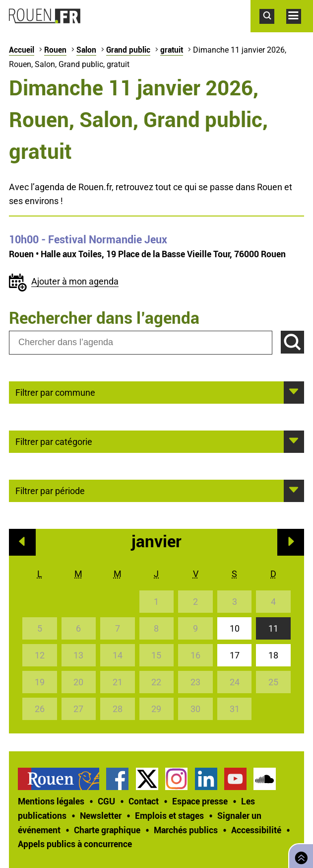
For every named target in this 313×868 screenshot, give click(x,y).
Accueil (22, 50)
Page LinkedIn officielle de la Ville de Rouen (206, 779)
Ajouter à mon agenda (75, 281)
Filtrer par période (50, 490)
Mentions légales (51, 801)
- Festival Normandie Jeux (88, 239)
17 (235, 655)
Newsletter (101, 815)
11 (273, 628)
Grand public (128, 50)
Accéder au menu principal (300, 29)
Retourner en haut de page (299, 855)
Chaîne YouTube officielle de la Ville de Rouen (235, 779)
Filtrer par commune (55, 392)
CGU (106, 801)
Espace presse (200, 801)
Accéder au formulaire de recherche (273, 29)
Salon (86, 50)
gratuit (172, 50)
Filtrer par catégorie (54, 441)
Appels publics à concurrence (75, 844)
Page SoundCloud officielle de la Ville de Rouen (265, 779)
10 (235, 628)
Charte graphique (107, 830)
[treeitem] (62, 779)
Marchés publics (186, 830)
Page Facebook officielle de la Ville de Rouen (117, 779)
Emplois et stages (169, 815)
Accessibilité (256, 830)
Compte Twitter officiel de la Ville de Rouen (147, 779)
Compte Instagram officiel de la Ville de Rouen (176, 779)
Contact (144, 801)
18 (273, 655)
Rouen (55, 50)
